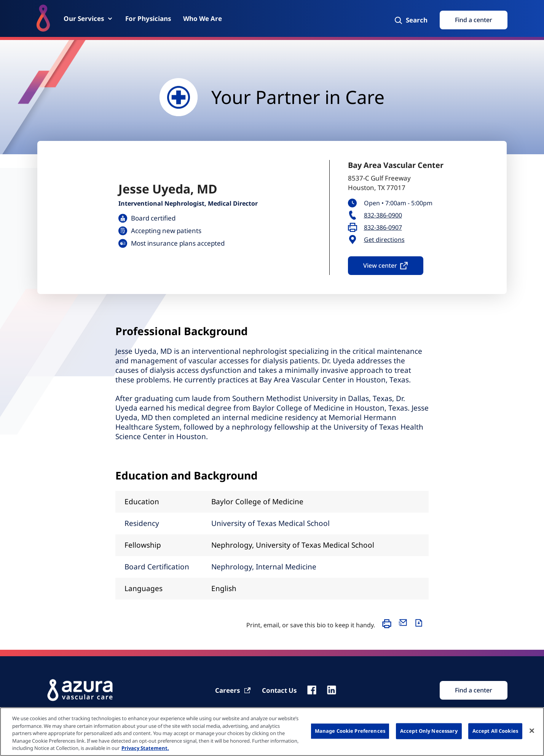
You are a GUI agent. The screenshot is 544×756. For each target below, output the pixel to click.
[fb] (312, 690)
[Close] (532, 731)
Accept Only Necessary (429, 731)
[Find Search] (474, 690)
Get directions (384, 240)
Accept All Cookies (495, 731)
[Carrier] (233, 690)
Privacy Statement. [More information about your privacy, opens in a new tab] (145, 748)
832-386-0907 (383, 228)
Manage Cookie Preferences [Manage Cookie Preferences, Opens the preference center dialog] (350, 731)
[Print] (389, 627)
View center (386, 265)
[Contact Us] (279, 690)
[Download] (421, 627)
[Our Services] (88, 18)
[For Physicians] (148, 18)
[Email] (405, 627)
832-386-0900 (383, 215)
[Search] (411, 20)
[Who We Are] (203, 18)
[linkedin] (332, 690)
